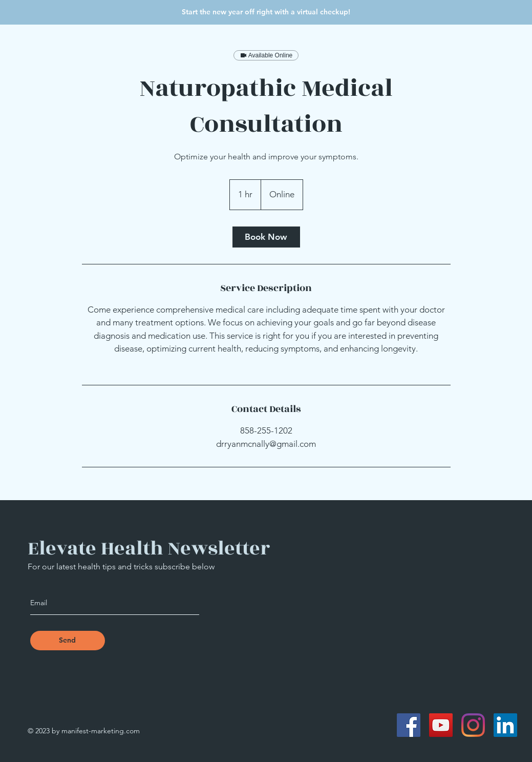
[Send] (68, 641)
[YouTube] (441, 725)
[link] (266, 237)
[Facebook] (409, 725)
